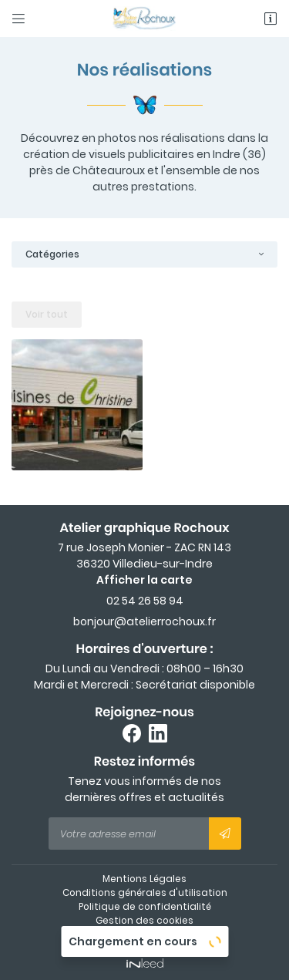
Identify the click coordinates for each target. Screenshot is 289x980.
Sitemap (144, 935)
